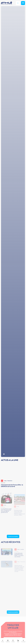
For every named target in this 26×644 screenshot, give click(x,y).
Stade (4, 481)
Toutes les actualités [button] (13, 536)
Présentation (10, 481)
